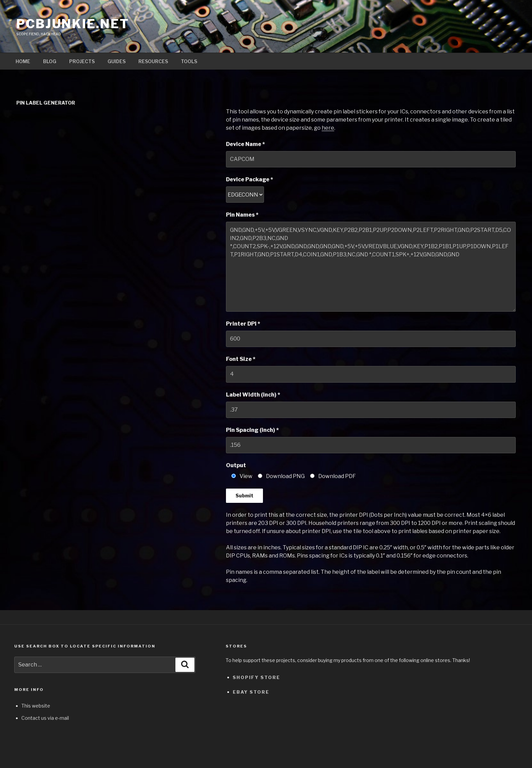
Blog (50, 61)
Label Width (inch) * (253, 395)
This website (36, 706)
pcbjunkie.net (73, 24)
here (328, 128)
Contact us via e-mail (45, 718)
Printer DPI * (243, 324)
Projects (82, 61)
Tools (189, 61)
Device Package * (250, 179)
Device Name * (245, 144)
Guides (117, 61)
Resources (153, 61)
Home (23, 61)
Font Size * (241, 359)
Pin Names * (242, 215)
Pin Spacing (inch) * (252, 430)
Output (236, 465)
